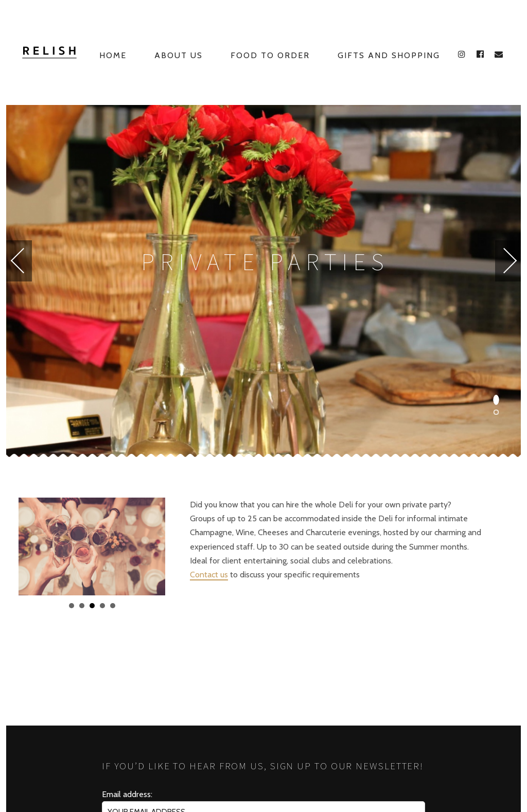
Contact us (209, 575)
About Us (179, 55)
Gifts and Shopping (389, 55)
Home (113, 55)
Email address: (127, 794)
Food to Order (270, 55)
